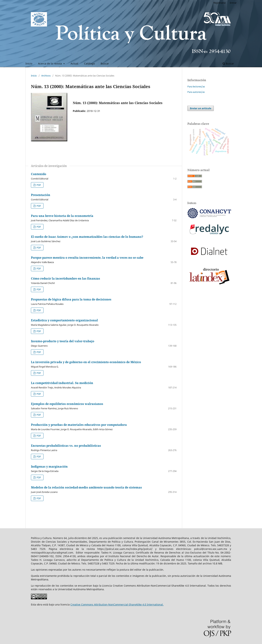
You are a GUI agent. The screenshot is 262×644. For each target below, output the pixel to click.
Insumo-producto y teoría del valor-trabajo (63, 341)
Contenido (39, 174)
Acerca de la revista (50, 63)
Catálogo (89, 63)
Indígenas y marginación (49, 467)
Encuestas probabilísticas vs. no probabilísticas (66, 446)
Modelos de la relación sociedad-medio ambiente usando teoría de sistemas (86, 487)
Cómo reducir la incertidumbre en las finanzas (65, 278)
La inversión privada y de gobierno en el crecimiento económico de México (86, 362)
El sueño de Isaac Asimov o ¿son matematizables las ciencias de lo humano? (87, 237)
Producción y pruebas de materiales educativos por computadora (79, 425)
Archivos (46, 76)
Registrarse (220, 3)
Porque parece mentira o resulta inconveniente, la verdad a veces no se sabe (87, 258)
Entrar (233, 3)
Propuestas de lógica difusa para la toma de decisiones (71, 299)
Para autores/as (196, 92)
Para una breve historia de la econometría (62, 216)
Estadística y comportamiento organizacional (64, 320)
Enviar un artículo (201, 108)
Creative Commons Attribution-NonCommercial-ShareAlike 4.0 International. (117, 604)
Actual (74, 63)
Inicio (29, 63)
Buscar (105, 63)
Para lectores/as (196, 86)
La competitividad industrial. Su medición (62, 383)
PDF (38, 185)
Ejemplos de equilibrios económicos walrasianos (67, 404)
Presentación (41, 195)
